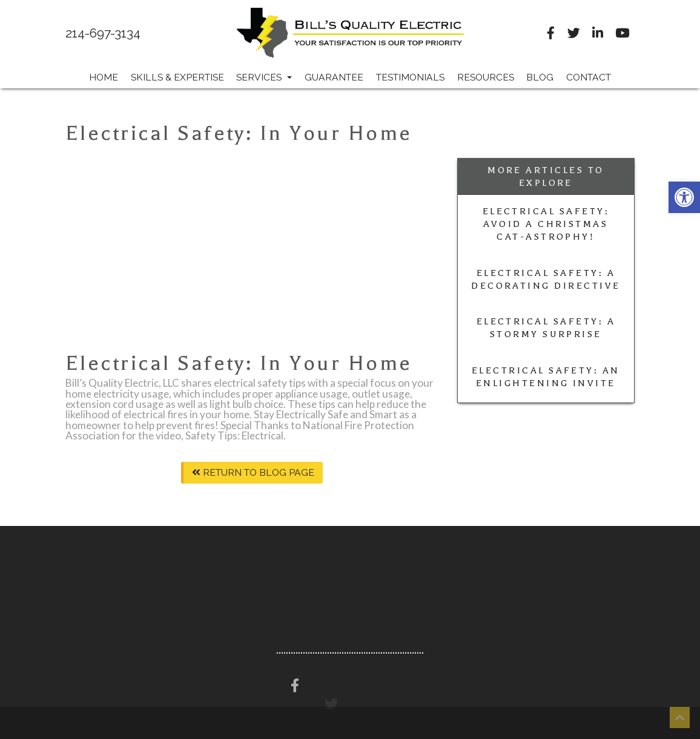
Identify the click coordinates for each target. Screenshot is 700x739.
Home (104, 77)
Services (264, 77)
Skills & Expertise (177, 77)
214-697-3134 (103, 34)
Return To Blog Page (253, 472)
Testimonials (410, 77)
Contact (589, 77)
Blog (540, 77)
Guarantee (334, 77)
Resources (486, 77)
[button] (684, 197)
